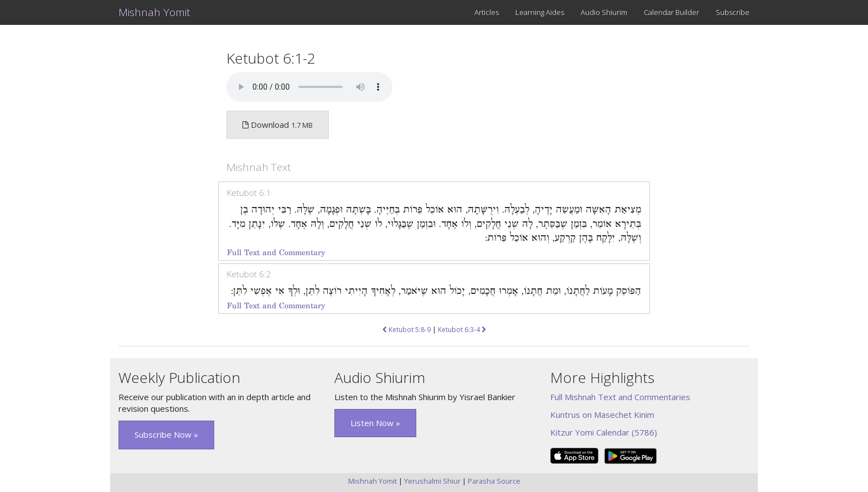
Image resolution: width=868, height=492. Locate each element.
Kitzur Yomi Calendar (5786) (604, 432)
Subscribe (733, 12)
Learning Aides (540, 12)
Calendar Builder (671, 12)
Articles (487, 12)
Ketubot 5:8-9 (407, 330)
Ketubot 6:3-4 (462, 330)
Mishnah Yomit (154, 12)
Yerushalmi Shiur (432, 481)
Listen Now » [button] (375, 423)
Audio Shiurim (604, 12)
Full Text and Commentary (276, 253)
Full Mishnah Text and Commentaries (620, 397)
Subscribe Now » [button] (166, 434)
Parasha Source (494, 481)
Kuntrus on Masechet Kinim (602, 415)
